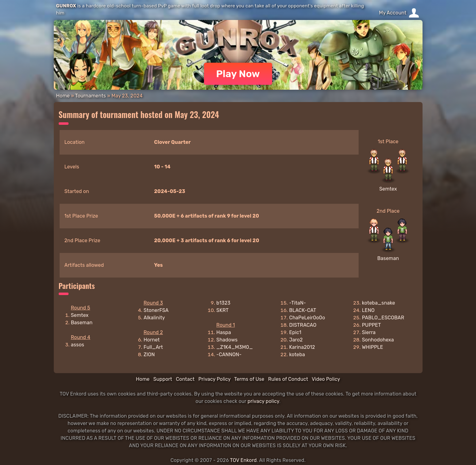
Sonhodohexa (378, 340)
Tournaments (91, 96)
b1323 (223, 303)
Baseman (388, 258)
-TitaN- (298, 303)
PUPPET (372, 325)
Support (163, 379)
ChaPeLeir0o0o (307, 318)
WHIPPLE (373, 347)
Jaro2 (296, 340)
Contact (185, 379)
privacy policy (264, 401)
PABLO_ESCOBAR (383, 318)
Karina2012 (302, 347)
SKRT (222, 310)
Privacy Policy (214, 379)
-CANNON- (229, 355)
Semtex (388, 189)
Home (63, 96)
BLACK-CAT (303, 310)
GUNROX (66, 6)
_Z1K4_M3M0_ (235, 347)
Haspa (224, 332)
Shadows (227, 340)
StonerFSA (156, 310)
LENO (368, 310)
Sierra (369, 332)
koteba (297, 355)
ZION (149, 355)
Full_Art (153, 347)
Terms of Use (249, 379)
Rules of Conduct (288, 379)
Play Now (238, 74)
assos (78, 345)
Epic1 (295, 332)
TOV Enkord (243, 460)
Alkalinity (154, 318)
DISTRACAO (303, 325)
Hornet (152, 340)
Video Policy (326, 379)
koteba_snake (379, 303)
